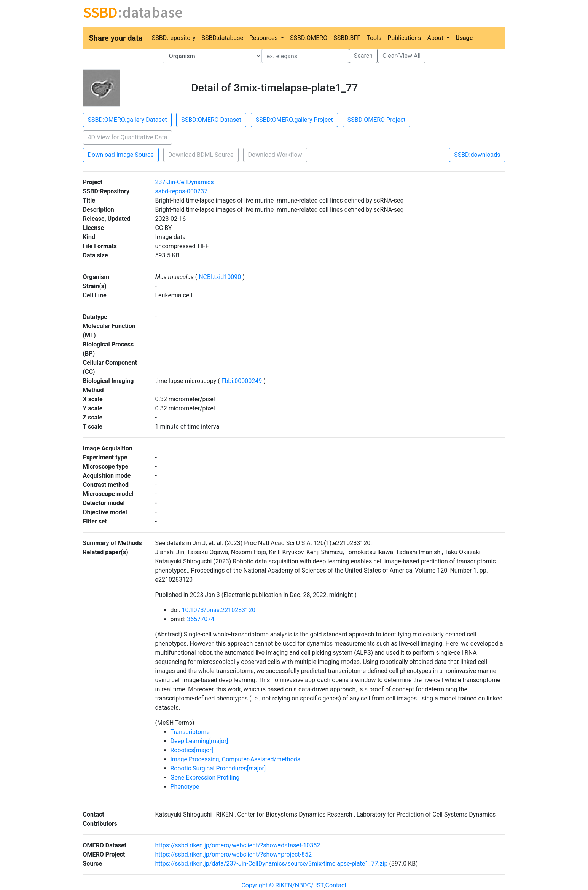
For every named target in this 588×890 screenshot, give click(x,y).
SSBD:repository (174, 38)
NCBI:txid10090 (220, 277)
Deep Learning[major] (199, 741)
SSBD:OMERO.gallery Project (294, 120)
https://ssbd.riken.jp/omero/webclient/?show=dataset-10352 (238, 845)
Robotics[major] (192, 750)
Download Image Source (121, 155)
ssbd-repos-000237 (181, 191)
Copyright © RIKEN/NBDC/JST (283, 885)
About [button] (436, 38)
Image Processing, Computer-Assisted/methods (236, 759)
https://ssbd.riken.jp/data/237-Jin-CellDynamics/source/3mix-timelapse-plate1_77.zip (272, 864)
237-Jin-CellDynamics (185, 182)
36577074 (201, 619)
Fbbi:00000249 (242, 381)
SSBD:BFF (347, 38)
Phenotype (185, 787)
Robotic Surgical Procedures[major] (218, 768)
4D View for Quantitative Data (128, 137)
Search (363, 56)
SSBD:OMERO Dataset (211, 120)
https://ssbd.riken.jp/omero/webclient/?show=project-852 (234, 854)
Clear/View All (402, 56)
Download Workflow (275, 155)
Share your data (116, 38)
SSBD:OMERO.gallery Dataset (127, 120)
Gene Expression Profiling (205, 778)
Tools (374, 38)
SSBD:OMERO (309, 38)
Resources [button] (264, 38)
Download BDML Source (201, 155)
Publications (404, 38)
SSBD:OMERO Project (377, 120)
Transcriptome (190, 732)
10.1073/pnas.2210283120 (218, 610)
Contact (336, 885)
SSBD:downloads (477, 155)
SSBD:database (222, 38)
